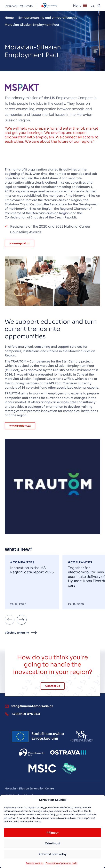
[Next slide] (22, 620)
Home (9, 18)
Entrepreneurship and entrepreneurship (48, 18)
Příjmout (52, 833)
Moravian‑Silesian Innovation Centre (29, 788)
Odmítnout (53, 843)
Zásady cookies (35, 863)
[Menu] (80, 5)
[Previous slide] (10, 620)
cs (93, 6)
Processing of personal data (61, 863)
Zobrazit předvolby (53, 854)
